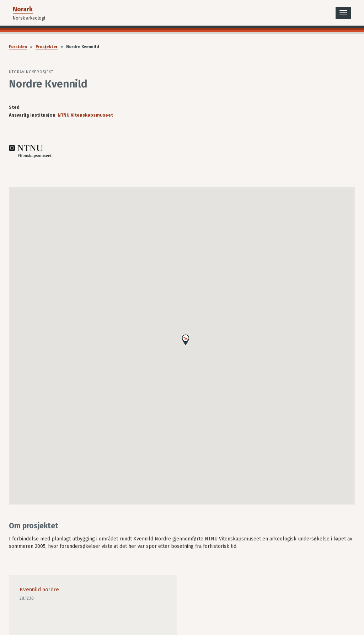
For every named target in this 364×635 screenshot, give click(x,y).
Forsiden (18, 47)
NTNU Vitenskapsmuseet (85, 115)
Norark (23, 9)
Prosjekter (47, 47)
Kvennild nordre (39, 589)
